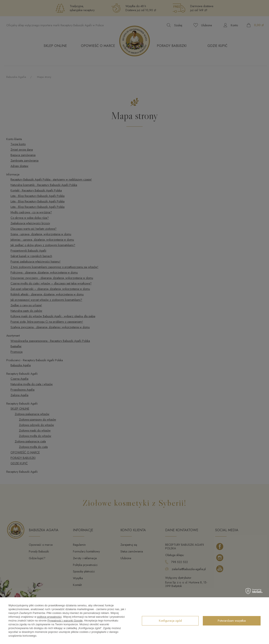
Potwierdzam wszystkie (232, 621)
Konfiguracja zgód (170, 621)
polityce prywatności (49, 617)
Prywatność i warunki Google (65, 621)
